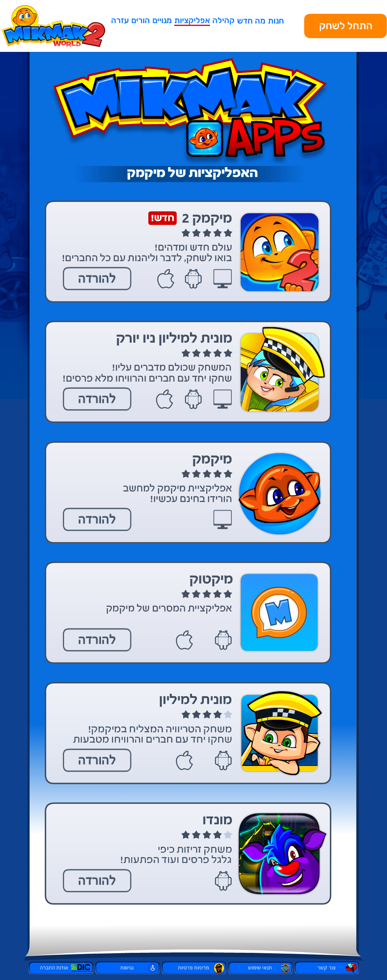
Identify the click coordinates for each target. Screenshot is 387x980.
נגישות (127, 968)
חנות (276, 21)
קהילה (223, 20)
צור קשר (326, 968)
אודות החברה (61, 968)
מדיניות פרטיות (193, 968)
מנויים (162, 20)
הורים (141, 20)
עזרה (120, 20)
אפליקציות (192, 20)
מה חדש (251, 21)
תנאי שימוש (260, 968)
